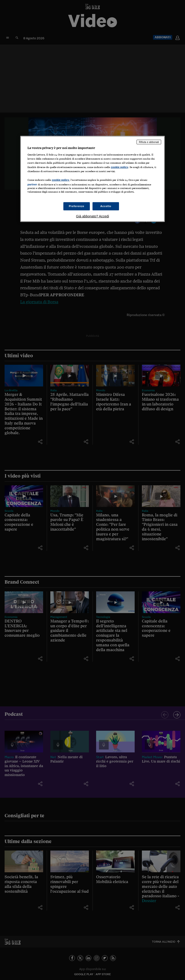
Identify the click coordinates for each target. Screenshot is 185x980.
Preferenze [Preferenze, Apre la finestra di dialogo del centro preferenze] (77, 206)
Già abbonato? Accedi (93, 216)
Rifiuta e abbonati (149, 142)
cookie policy (119, 167)
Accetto (106, 206)
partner (32, 184)
